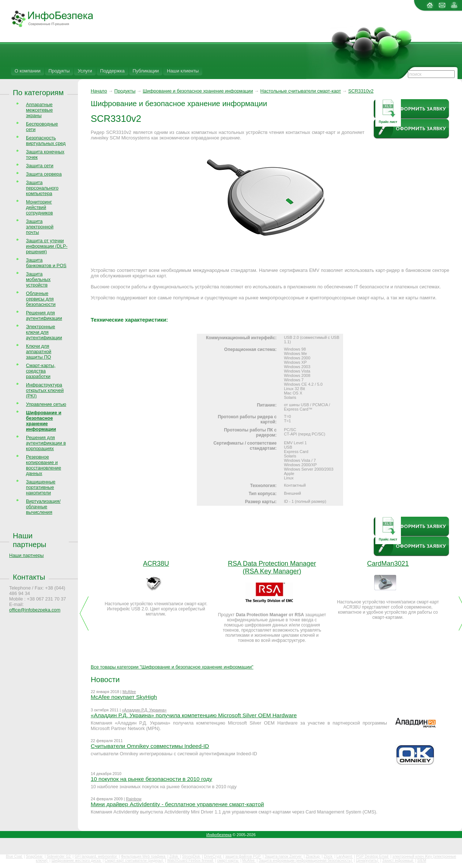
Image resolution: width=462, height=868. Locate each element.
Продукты (59, 71)
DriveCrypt (213, 856)
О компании (28, 71)
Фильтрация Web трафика (143, 856)
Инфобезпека (219, 835)
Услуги (85, 71)
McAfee (129, 692)
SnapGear (35, 856)
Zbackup (313, 856)
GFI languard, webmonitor (96, 856)
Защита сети (40, 166)
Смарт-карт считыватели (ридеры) (134, 860)
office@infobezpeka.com (35, 610)
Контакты (29, 577)
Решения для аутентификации (44, 315)
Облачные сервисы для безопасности (41, 299)
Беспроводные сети (42, 127)
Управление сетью (46, 404)
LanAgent (345, 856)
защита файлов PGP (243, 856)
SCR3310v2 (361, 91)
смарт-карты (228, 860)
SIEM (422, 860)
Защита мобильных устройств (38, 279)
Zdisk (174, 856)
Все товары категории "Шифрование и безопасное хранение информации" (172, 667)
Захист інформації (398, 860)
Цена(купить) (368, 860)
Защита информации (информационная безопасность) (306, 860)
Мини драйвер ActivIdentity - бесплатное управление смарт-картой (177, 804)
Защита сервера (44, 174)
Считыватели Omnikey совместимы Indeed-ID (150, 746)
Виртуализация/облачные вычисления (43, 507)
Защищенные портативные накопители (41, 487)
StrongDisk (192, 856)
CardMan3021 (388, 564)
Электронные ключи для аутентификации (44, 332)
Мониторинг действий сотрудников (40, 207)
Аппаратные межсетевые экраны (39, 110)
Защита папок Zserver (283, 856)
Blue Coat (14, 856)
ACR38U (156, 564)
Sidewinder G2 (59, 856)
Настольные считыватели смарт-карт (301, 91)
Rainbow (134, 799)
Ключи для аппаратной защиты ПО (39, 351)
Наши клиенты (183, 71)
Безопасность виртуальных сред (46, 141)
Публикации (146, 71)
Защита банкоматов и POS (46, 263)
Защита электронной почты (40, 227)
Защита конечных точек (45, 154)
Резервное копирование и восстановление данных (44, 465)
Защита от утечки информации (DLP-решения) (47, 246)
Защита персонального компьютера (42, 188)
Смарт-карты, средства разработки (41, 371)
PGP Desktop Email (373, 856)
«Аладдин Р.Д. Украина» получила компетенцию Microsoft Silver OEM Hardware (194, 715)
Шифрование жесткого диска (77, 860)
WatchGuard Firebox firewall (191, 860)
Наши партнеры (30, 540)
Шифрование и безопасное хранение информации (198, 91)
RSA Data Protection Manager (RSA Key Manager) (272, 567)
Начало (99, 91)
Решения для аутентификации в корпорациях (46, 443)
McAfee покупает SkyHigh (124, 697)
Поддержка (112, 71)
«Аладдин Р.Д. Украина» (144, 710)
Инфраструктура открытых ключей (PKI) (45, 390)
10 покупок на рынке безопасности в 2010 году (151, 779)
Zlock (329, 856)
